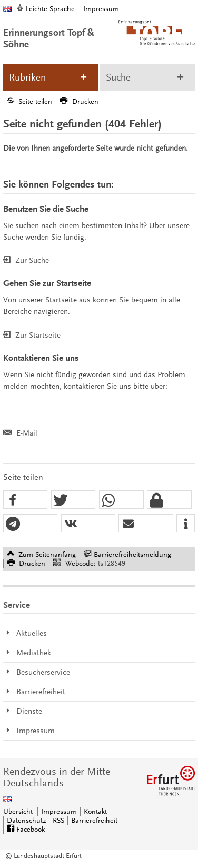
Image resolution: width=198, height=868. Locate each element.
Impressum (101, 9)
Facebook (31, 829)
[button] (26, 500)
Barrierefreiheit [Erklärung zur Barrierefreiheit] (94, 820)
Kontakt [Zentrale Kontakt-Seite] (95, 811)
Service (17, 605)
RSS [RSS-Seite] (58, 820)
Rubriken (27, 77)
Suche (118, 77)
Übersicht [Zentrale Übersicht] (18, 811)
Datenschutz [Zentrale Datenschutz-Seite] (26, 820)
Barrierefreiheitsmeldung (132, 554)
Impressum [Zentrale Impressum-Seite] (59, 811)
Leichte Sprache (50, 9)
